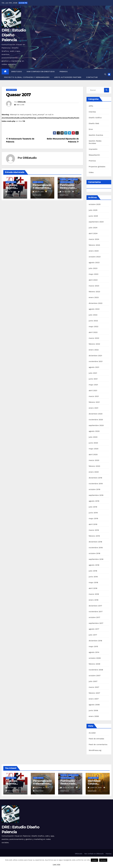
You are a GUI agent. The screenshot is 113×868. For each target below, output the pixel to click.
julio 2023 (93, 268)
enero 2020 (94, 472)
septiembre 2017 (96, 623)
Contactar (92, 77)
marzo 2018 (94, 594)
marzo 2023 (94, 286)
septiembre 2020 (96, 425)
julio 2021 (93, 373)
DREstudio (17, 72)
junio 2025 (93, 216)
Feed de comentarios (98, 744)
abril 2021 (93, 390)
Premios (64, 72)
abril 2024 (93, 233)
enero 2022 (94, 350)
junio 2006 (93, 710)
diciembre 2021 (95, 356)
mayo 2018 (93, 582)
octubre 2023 (95, 257)
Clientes (63, 179)
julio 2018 (93, 571)
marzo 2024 (94, 239)
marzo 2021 (94, 396)
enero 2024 (94, 251)
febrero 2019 (94, 536)
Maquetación (94, 155)
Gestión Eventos (96, 135)
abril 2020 (93, 454)
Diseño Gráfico (11, 90)
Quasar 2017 (18, 95)
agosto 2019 (94, 501)
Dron (91, 129)
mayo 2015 (93, 646)
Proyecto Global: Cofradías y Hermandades (27, 77)
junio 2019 (93, 513)
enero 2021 (94, 408)
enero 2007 (94, 699)
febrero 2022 (94, 344)
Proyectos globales (67, 182)
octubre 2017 (94, 617)
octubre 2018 (94, 553)
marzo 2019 (94, 530)
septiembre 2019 (96, 495)
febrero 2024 (94, 245)
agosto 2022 (94, 309)
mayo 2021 (93, 385)
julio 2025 (93, 210)
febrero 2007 (94, 693)
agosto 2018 (94, 565)
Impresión (93, 149)
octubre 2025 (95, 204)
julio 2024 (93, 228)
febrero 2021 (94, 402)
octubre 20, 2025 (42, 788)
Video (91, 172)
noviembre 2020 (96, 420)
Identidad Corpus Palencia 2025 (97, 784)
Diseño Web (94, 123)
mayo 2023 (94, 274)
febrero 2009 (94, 664)
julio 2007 (93, 681)
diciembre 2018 (95, 542)
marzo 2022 (94, 338)
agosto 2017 (94, 629)
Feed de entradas (96, 739)
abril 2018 (93, 588)
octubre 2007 (95, 676)
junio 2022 (93, 321)
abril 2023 (93, 280)
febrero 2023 (94, 292)
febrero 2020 (94, 466)
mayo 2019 (93, 518)
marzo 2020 (94, 460)
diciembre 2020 (96, 414)
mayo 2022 (94, 326)
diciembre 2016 (95, 641)
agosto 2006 (94, 705)
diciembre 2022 (96, 303)
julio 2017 (93, 635)
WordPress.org (95, 750)
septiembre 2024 (96, 222)
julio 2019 (93, 507)
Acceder (92, 733)
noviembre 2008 (96, 670)
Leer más (56, 864)
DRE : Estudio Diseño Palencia (14, 35)
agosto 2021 (94, 367)
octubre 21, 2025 (15, 788)
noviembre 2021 (96, 361)
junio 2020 (93, 443)
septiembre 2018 (96, 559)
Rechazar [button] (103, 860)
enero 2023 (94, 297)
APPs (91, 106)
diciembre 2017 (95, 606)
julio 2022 (93, 315)
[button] (105, 74)
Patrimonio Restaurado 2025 (67, 188)
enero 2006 (94, 716)
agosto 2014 (94, 652)
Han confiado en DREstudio (41, 72)
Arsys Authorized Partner (68, 77)
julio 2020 (93, 437)
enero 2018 (94, 600)
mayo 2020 (94, 449)
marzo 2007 (94, 687)
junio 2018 (93, 577)
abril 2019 (93, 524)
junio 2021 (93, 379)
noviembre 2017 (96, 612)
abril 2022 (93, 332)
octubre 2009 (95, 658)
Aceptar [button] (94, 860)
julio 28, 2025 (69, 788)
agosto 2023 (94, 262)
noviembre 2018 (96, 548)
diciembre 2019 (95, 478)
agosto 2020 (94, 431)
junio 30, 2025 (96, 788)
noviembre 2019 (96, 484)
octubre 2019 (94, 489)
